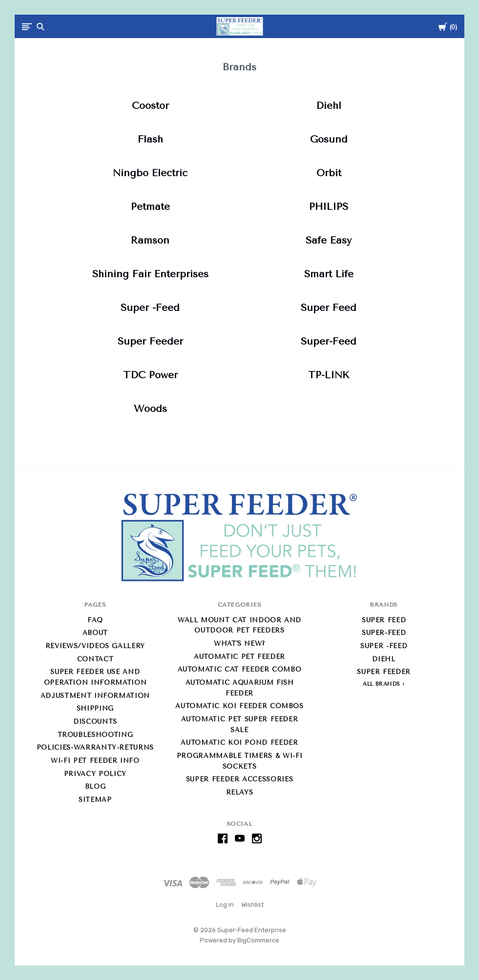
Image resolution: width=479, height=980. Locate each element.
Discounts (95, 722)
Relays (240, 792)
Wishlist (252, 905)
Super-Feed (329, 341)
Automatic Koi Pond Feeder (239, 743)
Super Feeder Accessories (240, 779)
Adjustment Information (95, 696)
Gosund (329, 139)
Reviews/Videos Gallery (95, 646)
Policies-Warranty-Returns (95, 747)
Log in (225, 905)
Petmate (150, 207)
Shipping (95, 708)
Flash (150, 139)
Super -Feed (150, 308)
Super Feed (329, 308)
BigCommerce (258, 940)
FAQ (95, 620)
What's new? (239, 643)
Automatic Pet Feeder (239, 657)
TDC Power (150, 375)
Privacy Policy (95, 774)
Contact (95, 659)
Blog (95, 786)
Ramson (150, 240)
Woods (150, 409)
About (95, 633)
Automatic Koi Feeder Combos (239, 706)
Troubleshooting (95, 735)
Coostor (150, 106)
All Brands (382, 684)
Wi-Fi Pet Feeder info (95, 761)
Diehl (329, 106)
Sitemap (95, 800)
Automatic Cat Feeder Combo (240, 669)
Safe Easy (329, 240)
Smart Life (329, 274)
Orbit (329, 173)
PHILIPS (329, 207)
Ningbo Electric (150, 173)
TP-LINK (329, 375)
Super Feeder (150, 341)
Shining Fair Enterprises (150, 274)
